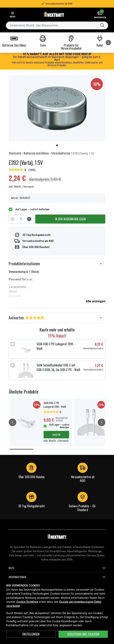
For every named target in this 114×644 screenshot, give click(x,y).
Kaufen (56, 435)
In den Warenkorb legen (70, 219)
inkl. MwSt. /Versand (21, 187)
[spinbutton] (21, 219)
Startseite (15, 153)
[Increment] (29, 219)
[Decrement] (12, 219)
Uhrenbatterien (61, 153)
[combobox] (57, 25)
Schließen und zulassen (83, 634)
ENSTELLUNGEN (31, 634)
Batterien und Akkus (36, 153)
